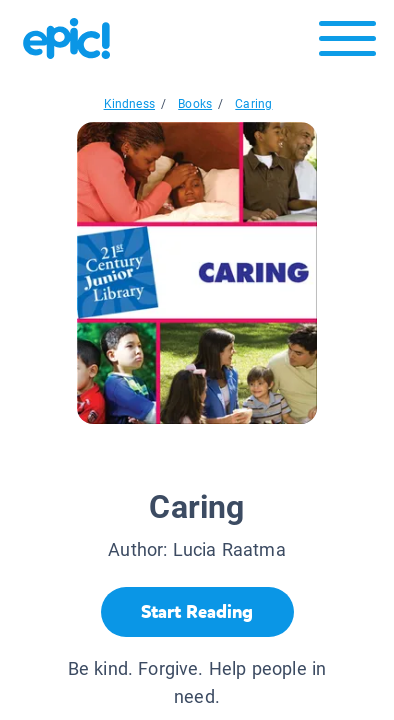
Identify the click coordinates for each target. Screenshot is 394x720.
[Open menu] (347, 43)
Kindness (129, 104)
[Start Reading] (197, 612)
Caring (253, 104)
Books (195, 104)
